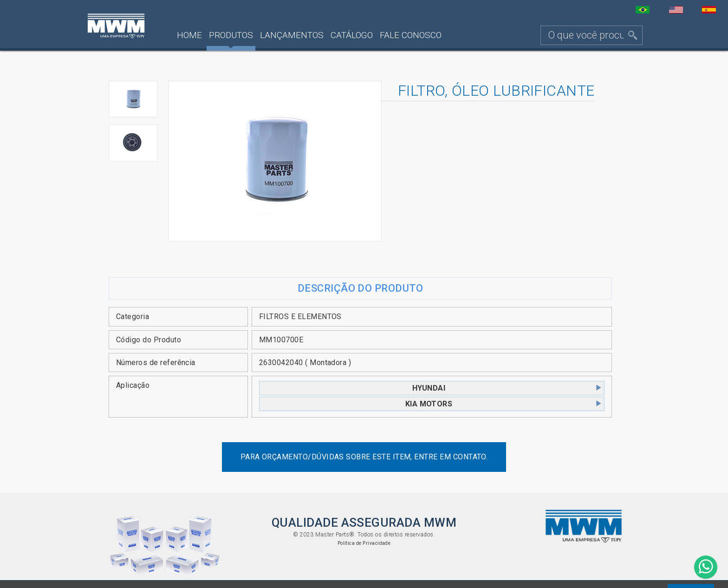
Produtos (231, 35)
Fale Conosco (411, 35)
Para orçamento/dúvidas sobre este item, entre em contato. (364, 457)
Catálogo (352, 35)
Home (189, 35)
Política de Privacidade (364, 543)
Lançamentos (292, 35)
